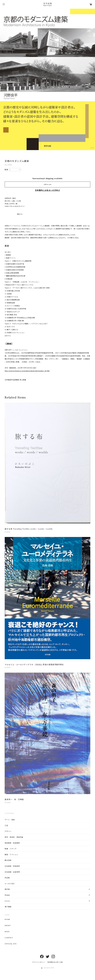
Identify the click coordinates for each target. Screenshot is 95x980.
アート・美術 (10, 820)
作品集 (7, 878)
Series (7, 901)
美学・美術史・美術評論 (14, 837)
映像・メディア (11, 849)
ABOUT (8, 925)
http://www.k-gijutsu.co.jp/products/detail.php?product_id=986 (27, 371)
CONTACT (9, 938)
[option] (47, 79)
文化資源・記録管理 (12, 872)
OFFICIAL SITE (11, 944)
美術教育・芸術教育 (12, 843)
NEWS (7, 932)
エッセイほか (10, 883)
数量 (6, 170)
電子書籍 (8, 907)
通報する (20, 214)
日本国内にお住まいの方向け (48, 190)
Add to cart (47, 184)
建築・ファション (11, 854)
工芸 (6, 826)
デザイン (8, 831)
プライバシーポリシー (38, 962)
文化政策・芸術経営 (12, 866)
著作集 (7, 889)
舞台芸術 (8, 860)
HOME (7, 919)
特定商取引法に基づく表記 (55, 962)
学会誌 (7, 895)
